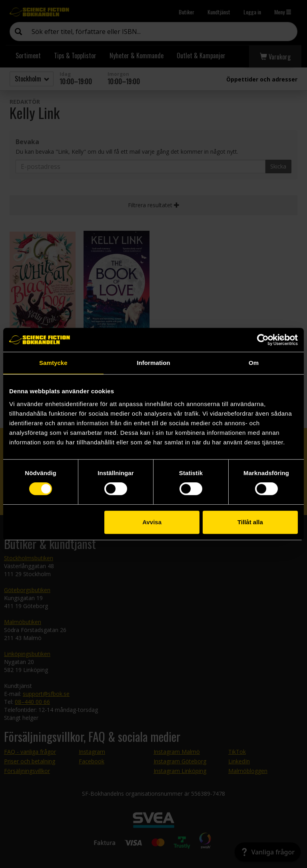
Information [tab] (153, 363)
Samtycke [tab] (53, 363)
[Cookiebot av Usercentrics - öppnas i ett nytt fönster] (263, 340)
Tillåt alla (250, 522)
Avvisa (152, 522)
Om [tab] (254, 363)
